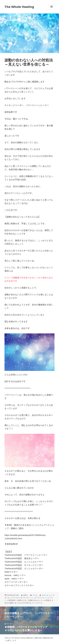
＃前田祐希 (11, 600)
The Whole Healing (19, 7)
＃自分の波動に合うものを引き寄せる (29, 602)
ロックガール (37, 603)
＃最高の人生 (21, 600)
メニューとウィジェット (52, 10)
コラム (35, 595)
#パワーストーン (27, 598)
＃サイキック (47, 595)
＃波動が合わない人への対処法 (39, 600)
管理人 (26, 595)
